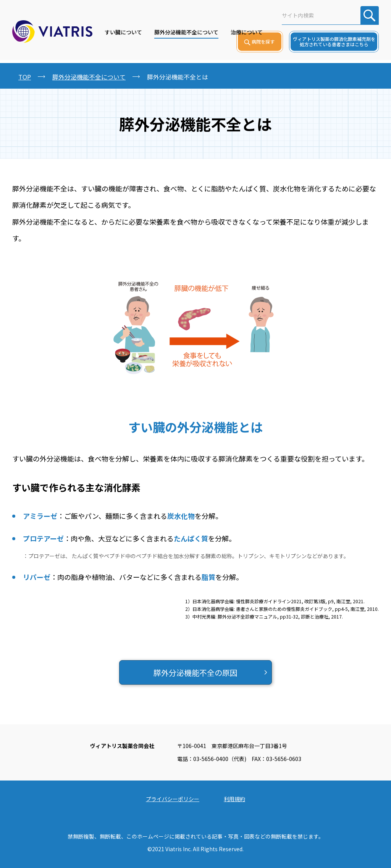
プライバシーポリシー (173, 799)
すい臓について (123, 32)
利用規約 (234, 799)
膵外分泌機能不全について (186, 32)
